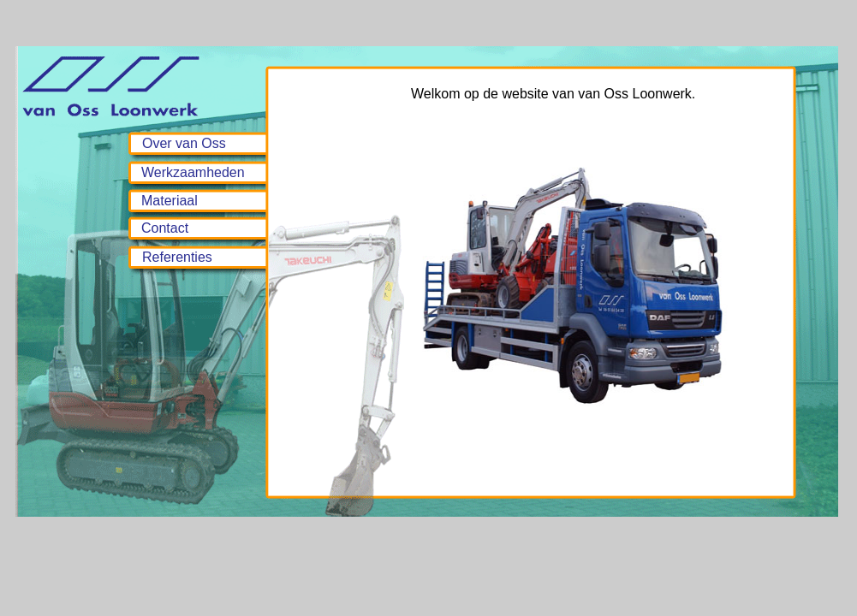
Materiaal (170, 201)
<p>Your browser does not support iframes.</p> (593, 281)
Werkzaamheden (193, 172)
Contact (165, 228)
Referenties (177, 257)
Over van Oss (184, 143)
